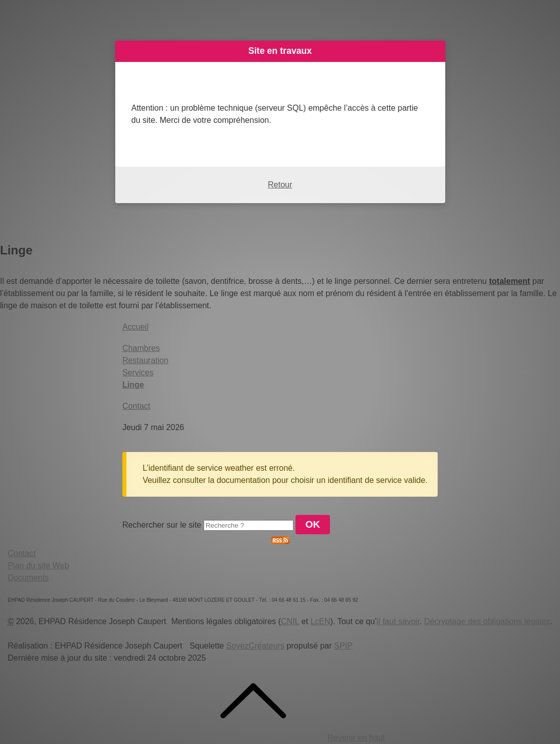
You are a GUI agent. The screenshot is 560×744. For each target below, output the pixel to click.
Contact (136, 406)
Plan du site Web (38, 565)
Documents (28, 578)
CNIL (290, 621)
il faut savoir (398, 621)
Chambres (141, 348)
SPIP (343, 646)
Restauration (145, 360)
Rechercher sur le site (162, 525)
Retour (280, 185)
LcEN (320, 621)
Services (138, 373)
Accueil (136, 327)
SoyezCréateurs (255, 646)
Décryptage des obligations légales (487, 621)
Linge (133, 385)
